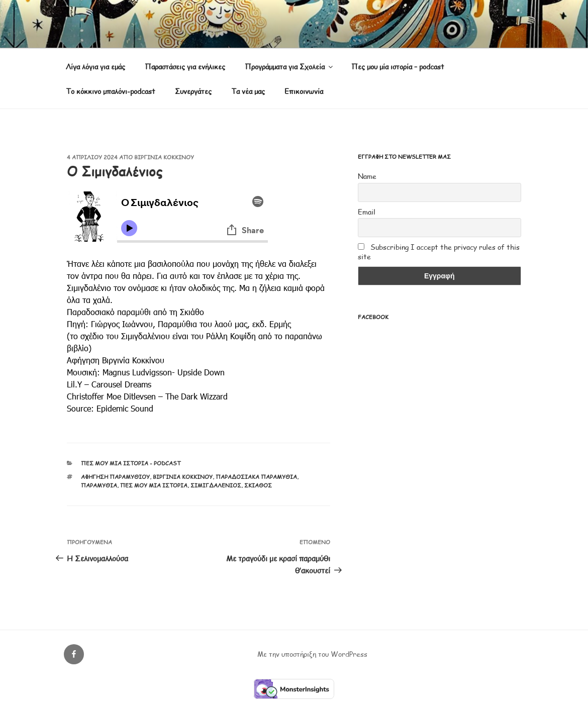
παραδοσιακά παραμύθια (256, 477)
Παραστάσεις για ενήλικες (185, 67)
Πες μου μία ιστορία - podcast (131, 463)
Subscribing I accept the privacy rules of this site (439, 252)
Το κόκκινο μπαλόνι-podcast (111, 91)
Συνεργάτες (193, 91)
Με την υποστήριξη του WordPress (312, 654)
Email (367, 212)
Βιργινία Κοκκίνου (164, 157)
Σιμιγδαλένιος (216, 485)
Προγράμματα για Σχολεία (289, 67)
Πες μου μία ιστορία (154, 485)
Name (367, 176)
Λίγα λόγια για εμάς (95, 67)
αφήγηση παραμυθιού (115, 477)
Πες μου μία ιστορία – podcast (398, 67)
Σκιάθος (258, 485)
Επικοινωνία (304, 91)
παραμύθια (99, 485)
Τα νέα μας (248, 91)
